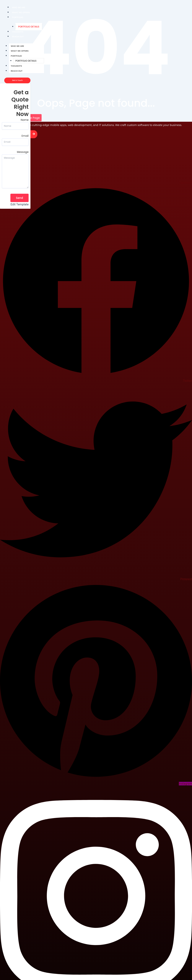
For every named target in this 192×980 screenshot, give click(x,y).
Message (23, 152)
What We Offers (21, 12)
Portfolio (18, 17)
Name (25, 120)
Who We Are (19, 7)
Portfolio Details (29, 27)
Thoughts (18, 32)
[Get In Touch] (17, 80)
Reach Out (18, 37)
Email (25, 136)
